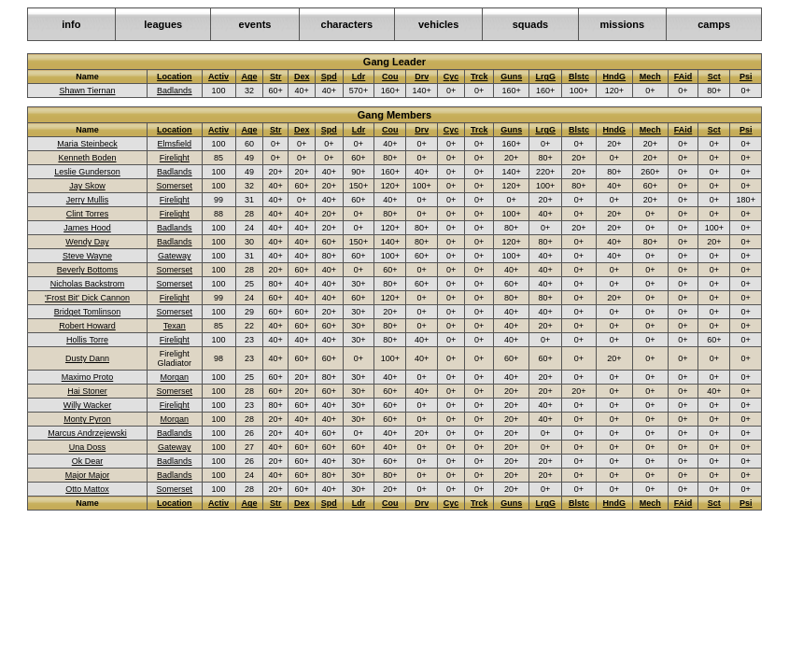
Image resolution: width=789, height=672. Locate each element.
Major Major (88, 475)
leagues (163, 24)
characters (347, 24)
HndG (615, 77)
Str (276, 77)
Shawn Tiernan (87, 91)
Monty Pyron (87, 419)
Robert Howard (87, 326)
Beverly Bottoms (88, 270)
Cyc (451, 77)
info (71, 24)
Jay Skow (87, 186)
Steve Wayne (87, 256)
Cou (390, 77)
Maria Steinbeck (87, 144)
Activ (218, 77)
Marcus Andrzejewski (87, 433)
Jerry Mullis (88, 200)
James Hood (87, 228)
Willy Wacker (88, 405)
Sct (714, 77)
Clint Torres (87, 214)
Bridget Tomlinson (87, 312)
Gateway (175, 256)
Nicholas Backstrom (88, 284)
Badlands (175, 91)
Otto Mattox (87, 489)
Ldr (359, 77)
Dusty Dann (87, 358)
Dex (302, 77)
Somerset (175, 186)
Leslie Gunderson (87, 172)
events (255, 24)
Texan (175, 326)
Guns (511, 77)
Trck (479, 77)
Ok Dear (88, 461)
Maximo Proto (88, 377)
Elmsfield (175, 144)
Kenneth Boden (87, 158)
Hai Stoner (87, 391)
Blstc (579, 77)
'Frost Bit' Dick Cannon (87, 298)
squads (531, 24)
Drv (422, 77)
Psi (746, 77)
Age (249, 77)
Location (175, 77)
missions (622, 24)
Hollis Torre (87, 340)
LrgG (545, 77)
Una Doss (88, 447)
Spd (329, 77)
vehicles (438, 24)
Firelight (175, 158)
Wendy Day (87, 242)
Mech (650, 77)
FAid (683, 77)
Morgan (175, 377)
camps (714, 24)
